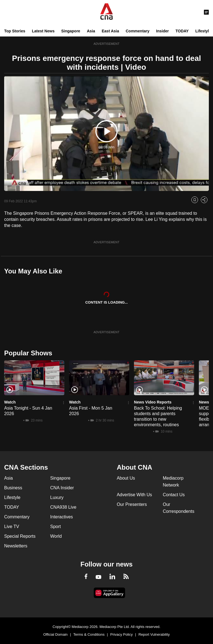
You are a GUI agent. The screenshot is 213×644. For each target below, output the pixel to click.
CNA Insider (62, 488)
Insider (163, 31)
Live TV (12, 527)
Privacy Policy (122, 634)
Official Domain (55, 634)
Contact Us (174, 495)
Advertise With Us (134, 495)
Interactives (62, 517)
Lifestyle (203, 31)
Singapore (71, 31)
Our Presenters (132, 504)
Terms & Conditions (89, 634)
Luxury (57, 497)
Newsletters (16, 546)
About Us (126, 478)
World (56, 536)
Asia (91, 31)
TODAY (182, 31)
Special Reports (20, 536)
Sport (55, 527)
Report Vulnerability (154, 634)
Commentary (138, 31)
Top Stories (15, 31)
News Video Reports (153, 402)
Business (13, 488)
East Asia (111, 31)
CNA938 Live (63, 507)
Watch (10, 402)
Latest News (43, 31)
